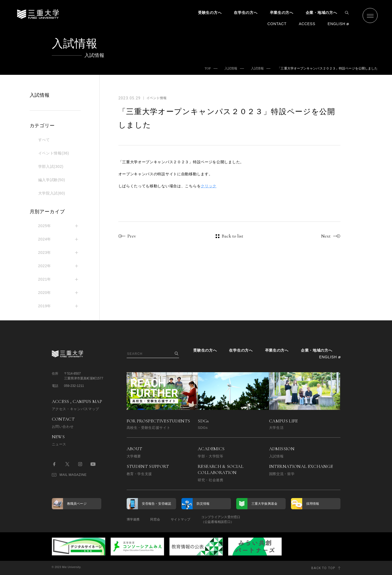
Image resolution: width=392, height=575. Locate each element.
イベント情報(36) (54, 153)
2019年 (45, 306)
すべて (44, 140)
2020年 (45, 293)
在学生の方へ (246, 13)
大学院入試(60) (52, 193)
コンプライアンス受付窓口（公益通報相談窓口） (221, 519)
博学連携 (133, 519)
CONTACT (277, 24)
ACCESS (307, 24)
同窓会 (155, 519)
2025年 (45, 226)
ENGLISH (336, 24)
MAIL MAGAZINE (69, 475)
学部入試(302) (51, 166)
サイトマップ (181, 519)
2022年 (45, 266)
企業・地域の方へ (321, 13)
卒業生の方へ (282, 13)
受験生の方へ (210, 13)
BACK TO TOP (323, 568)
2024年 (45, 239)
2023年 (45, 252)
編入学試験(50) (52, 180)
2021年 (45, 279)
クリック (209, 186)
